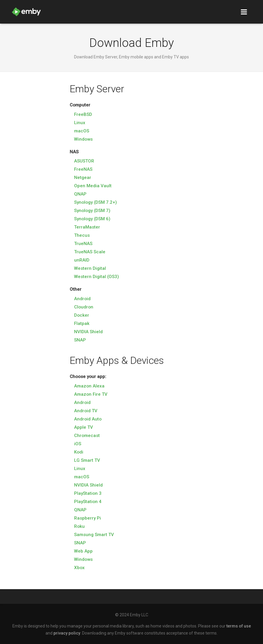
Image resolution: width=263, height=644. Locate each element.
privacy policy (67, 633)
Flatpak (82, 323)
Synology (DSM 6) (92, 219)
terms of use (239, 626)
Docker (82, 315)
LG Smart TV (87, 460)
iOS (78, 444)
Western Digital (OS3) (97, 277)
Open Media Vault (93, 186)
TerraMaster (87, 227)
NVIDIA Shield (88, 332)
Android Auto (88, 419)
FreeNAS (83, 169)
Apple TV (84, 427)
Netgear (83, 178)
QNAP (80, 194)
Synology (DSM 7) (92, 211)
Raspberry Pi (88, 518)
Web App (83, 551)
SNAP (80, 340)
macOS (82, 131)
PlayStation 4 (88, 502)
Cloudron (84, 307)
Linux (80, 123)
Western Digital (90, 268)
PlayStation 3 (88, 493)
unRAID (82, 260)
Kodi (79, 452)
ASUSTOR (84, 161)
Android (82, 299)
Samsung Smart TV (94, 535)
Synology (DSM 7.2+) (95, 202)
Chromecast (87, 436)
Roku (79, 526)
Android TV (86, 411)
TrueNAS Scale (90, 252)
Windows (83, 139)
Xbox (79, 568)
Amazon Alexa (89, 386)
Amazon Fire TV (91, 394)
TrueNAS (83, 244)
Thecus (82, 235)
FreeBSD (83, 114)
